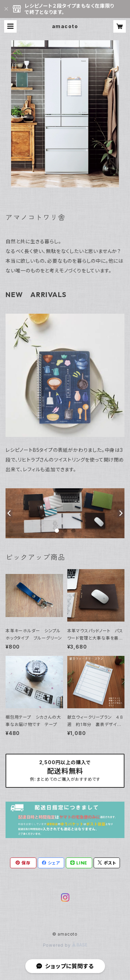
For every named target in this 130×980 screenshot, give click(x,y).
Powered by (65, 945)
